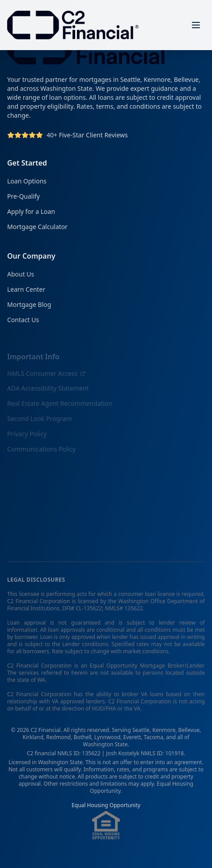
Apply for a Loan (31, 212)
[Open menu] (196, 25)
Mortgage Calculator (37, 227)
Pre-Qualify (23, 197)
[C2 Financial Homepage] (73, 25)
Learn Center (26, 291)
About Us (21, 275)
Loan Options (27, 181)
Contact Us (23, 321)
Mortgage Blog (29, 306)
